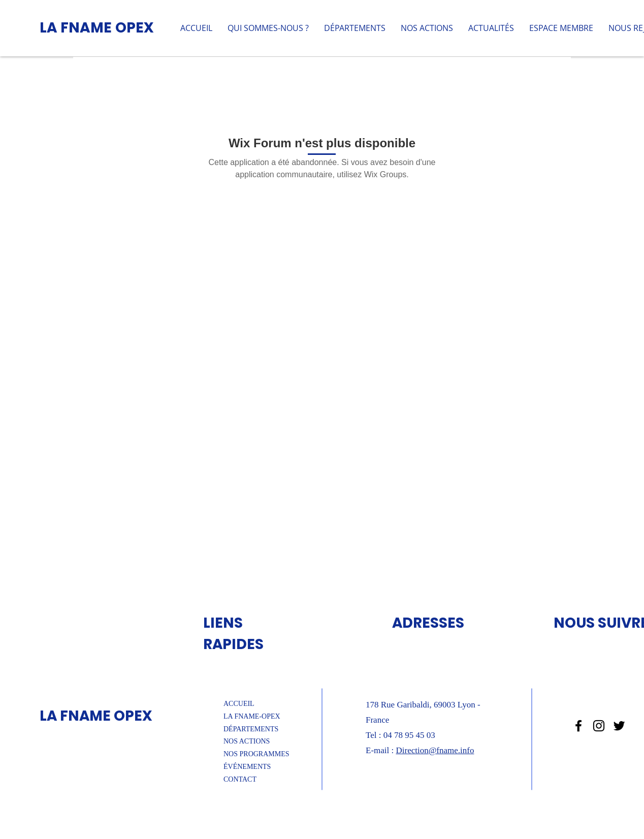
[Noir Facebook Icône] (578, 726)
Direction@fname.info (435, 750)
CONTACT (240, 779)
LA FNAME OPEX (97, 28)
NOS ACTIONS (247, 741)
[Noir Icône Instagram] (599, 726)
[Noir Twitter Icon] (619, 726)
